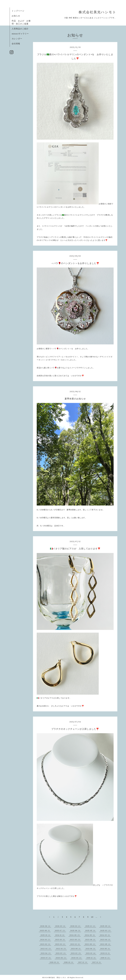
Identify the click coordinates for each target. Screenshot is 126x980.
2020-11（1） (106, 953)
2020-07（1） (46, 958)
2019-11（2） (106, 958)
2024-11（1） (60, 935)
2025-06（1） (76, 930)
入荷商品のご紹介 (20, 29)
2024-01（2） (46, 940)
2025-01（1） (46, 935)
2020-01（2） (77, 958)
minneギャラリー (20, 34)
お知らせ (16, 16)
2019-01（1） (55, 962)
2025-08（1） (45, 930)
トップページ (18, 11)
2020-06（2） (61, 958)
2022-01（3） (61, 949)
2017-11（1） (97, 962)
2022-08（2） (90, 944)
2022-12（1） (76, 944)
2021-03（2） (61, 953)
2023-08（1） (91, 940)
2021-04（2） (46, 953)
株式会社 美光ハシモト (57, 977)
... (96, 917)
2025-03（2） (106, 930)
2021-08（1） (76, 949)
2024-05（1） (90, 935)
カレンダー (17, 39)
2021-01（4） (91, 953)
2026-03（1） (61, 926)
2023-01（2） (61, 944)
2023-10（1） (60, 940)
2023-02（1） (46, 944)
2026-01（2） (76, 926)
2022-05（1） (106, 944)
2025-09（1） (106, 926)
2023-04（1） (106, 940)
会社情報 (16, 44)
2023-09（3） (75, 940)
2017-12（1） (83, 962)
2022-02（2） (46, 949)
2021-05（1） (105, 949)
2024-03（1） (105, 935)
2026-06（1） (46, 926)
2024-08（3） (75, 935)
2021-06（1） (91, 949)
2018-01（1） (69, 962)
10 (92, 917)
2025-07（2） (60, 930)
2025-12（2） (91, 926)
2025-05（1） (91, 930)
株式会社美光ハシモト (97, 12)
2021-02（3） (76, 953)
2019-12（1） (91, 958)
